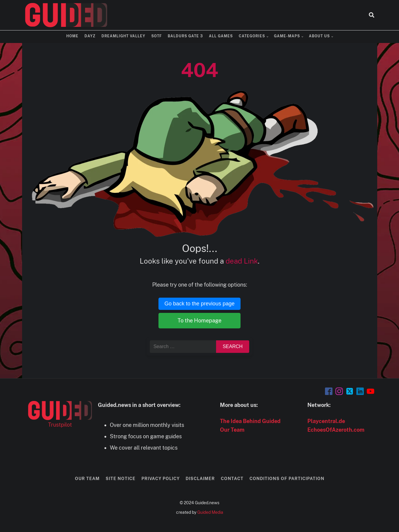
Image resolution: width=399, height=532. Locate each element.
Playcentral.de (326, 421)
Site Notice (121, 479)
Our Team (232, 430)
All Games (221, 36)
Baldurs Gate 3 (185, 36)
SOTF (157, 36)
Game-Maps (287, 36)
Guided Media (210, 512)
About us (319, 36)
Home (72, 36)
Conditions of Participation (287, 479)
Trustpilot (60, 425)
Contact (232, 479)
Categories (252, 36)
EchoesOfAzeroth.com (336, 430)
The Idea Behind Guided (250, 421)
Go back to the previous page (199, 304)
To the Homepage (199, 320)
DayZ (90, 36)
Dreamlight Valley (123, 36)
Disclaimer (200, 479)
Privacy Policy (161, 479)
